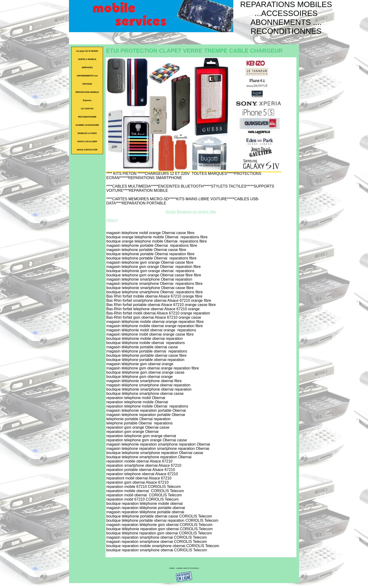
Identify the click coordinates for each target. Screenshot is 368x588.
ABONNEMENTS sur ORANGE (87, 80)
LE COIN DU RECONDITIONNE (87, 113)
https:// (112, 220)
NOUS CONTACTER (87, 150)
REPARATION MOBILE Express (87, 96)
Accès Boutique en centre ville (191, 212)
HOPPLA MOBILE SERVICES (87, 63)
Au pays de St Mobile (87, 51)
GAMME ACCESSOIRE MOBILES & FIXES (87, 129)
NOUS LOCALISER (87, 141)
